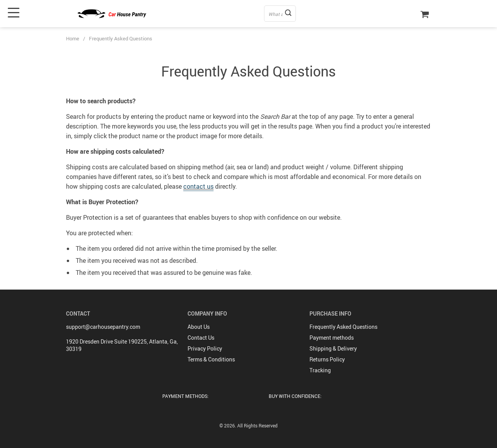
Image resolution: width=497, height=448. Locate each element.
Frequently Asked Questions (343, 327)
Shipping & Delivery (333, 348)
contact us (198, 186)
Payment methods (332, 338)
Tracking (320, 370)
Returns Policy (327, 359)
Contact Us (201, 338)
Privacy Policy (205, 348)
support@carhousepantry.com (103, 327)
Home (73, 38)
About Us (199, 327)
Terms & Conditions (211, 359)
